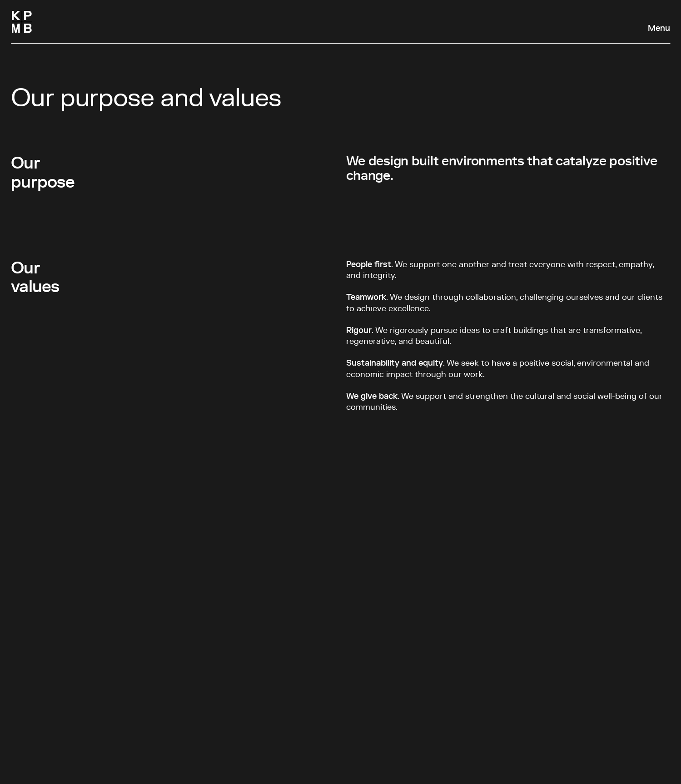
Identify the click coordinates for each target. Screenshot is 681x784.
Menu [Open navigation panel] (659, 29)
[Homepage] (22, 22)
